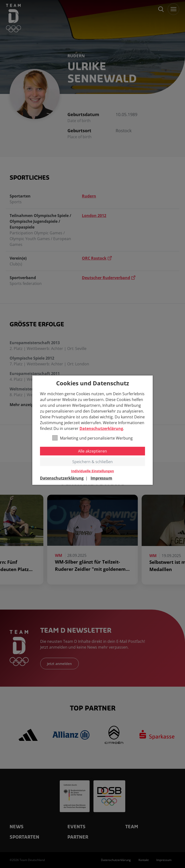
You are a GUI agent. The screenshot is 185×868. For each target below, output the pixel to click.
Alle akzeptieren (92, 451)
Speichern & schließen (92, 462)
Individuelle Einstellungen (92, 471)
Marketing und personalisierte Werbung (92, 438)
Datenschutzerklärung (101, 428)
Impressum (101, 478)
